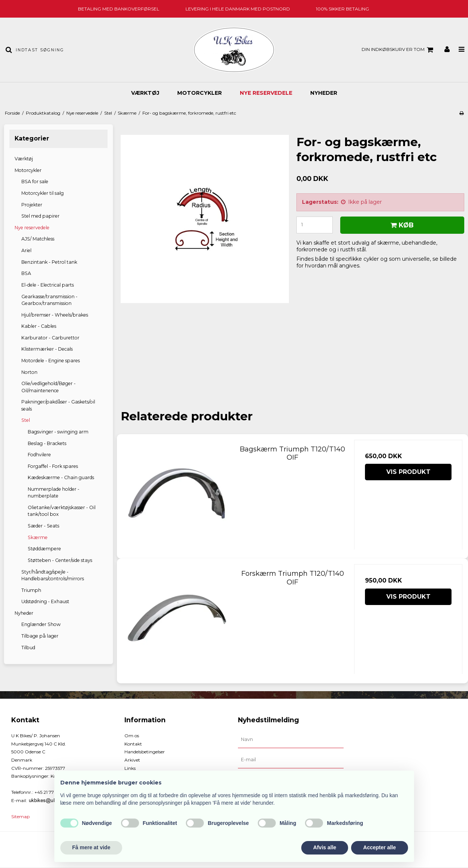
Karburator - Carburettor (50, 338)
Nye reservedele (266, 93)
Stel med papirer (40, 216)
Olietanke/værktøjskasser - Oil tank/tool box (62, 511)
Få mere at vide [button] (91, 847)
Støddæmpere (44, 549)
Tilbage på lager (40, 636)
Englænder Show (41, 624)
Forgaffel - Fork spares (53, 466)
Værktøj (145, 93)
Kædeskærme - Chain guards (61, 477)
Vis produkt (408, 472)
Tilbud (28, 648)
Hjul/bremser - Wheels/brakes (55, 315)
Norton (29, 372)
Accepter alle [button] (379, 847)
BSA (26, 273)
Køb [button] (401, 225)
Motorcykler (200, 93)
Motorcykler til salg (43, 193)
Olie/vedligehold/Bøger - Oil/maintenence (49, 387)
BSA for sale (35, 182)
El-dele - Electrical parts (48, 285)
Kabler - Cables (39, 326)
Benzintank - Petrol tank (49, 262)
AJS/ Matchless (38, 239)
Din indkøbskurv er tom (398, 50)
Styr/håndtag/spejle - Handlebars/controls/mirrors (53, 575)
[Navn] (291, 740)
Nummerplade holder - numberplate (54, 492)
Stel (26, 420)
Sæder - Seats (43, 526)
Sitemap (20, 816)
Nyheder (324, 93)
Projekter (32, 205)
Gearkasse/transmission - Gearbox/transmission (49, 300)
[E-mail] (291, 760)
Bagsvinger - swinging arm (58, 432)
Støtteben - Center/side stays (60, 560)
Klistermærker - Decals (47, 349)
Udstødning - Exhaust (45, 601)
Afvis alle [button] (325, 847)
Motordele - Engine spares (51, 361)
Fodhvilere (39, 455)
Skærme (38, 537)
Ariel (26, 250)
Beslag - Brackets (47, 443)
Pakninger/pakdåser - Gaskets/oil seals (58, 405)
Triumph (31, 590)
